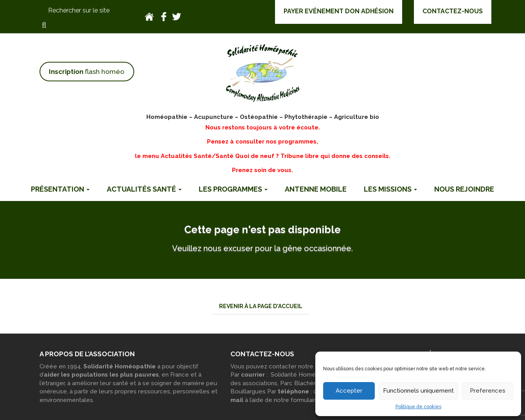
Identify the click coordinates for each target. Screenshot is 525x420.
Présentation (60, 189)
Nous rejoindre (464, 189)
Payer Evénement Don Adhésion (339, 11)
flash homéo (87, 72)
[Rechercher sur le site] (87, 11)
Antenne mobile (316, 189)
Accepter (349, 391)
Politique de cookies (418, 407)
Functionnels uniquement (418, 391)
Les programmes (233, 189)
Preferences (488, 391)
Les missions (390, 189)
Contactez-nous (453, 11)
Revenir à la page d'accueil (261, 306)
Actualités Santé (144, 189)
